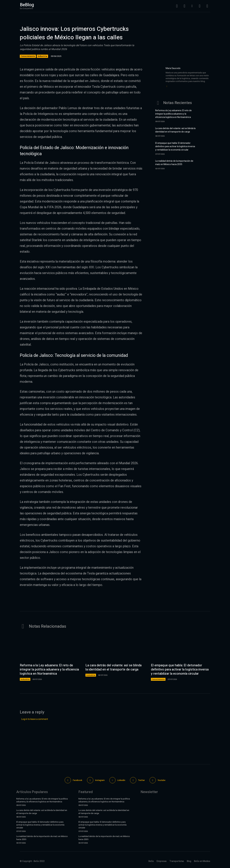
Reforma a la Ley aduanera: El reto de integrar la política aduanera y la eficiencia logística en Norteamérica (173, 114)
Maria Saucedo (173, 68)
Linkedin (121, 780)
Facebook (78, 780)
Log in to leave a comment (35, 719)
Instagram (100, 780)
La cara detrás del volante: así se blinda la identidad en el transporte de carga (175, 130)
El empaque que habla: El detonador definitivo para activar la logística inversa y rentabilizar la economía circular (175, 146)
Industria (42, 56)
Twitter (142, 780)
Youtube (162, 780)
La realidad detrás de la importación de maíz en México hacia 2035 (174, 163)
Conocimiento (28, 56)
